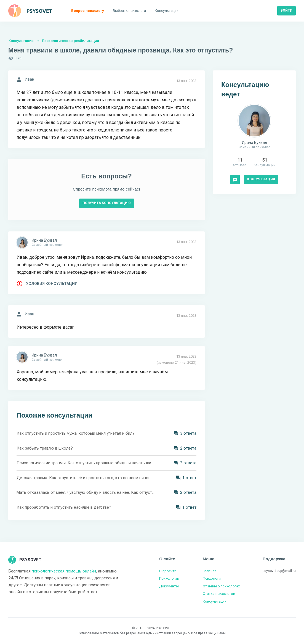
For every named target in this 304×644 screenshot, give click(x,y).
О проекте (168, 571)
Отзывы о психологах (221, 586)
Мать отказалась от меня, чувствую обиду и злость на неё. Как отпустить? (86, 492)
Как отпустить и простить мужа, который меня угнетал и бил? (76, 433)
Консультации (21, 41)
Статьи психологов (219, 594)
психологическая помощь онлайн (64, 571)
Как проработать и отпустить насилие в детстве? (64, 507)
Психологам (169, 578)
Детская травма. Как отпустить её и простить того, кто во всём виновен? (86, 478)
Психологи (212, 578)
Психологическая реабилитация (70, 41)
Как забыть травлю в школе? (45, 448)
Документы (169, 586)
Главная (210, 571)
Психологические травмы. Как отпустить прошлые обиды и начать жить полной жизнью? (86, 463)
